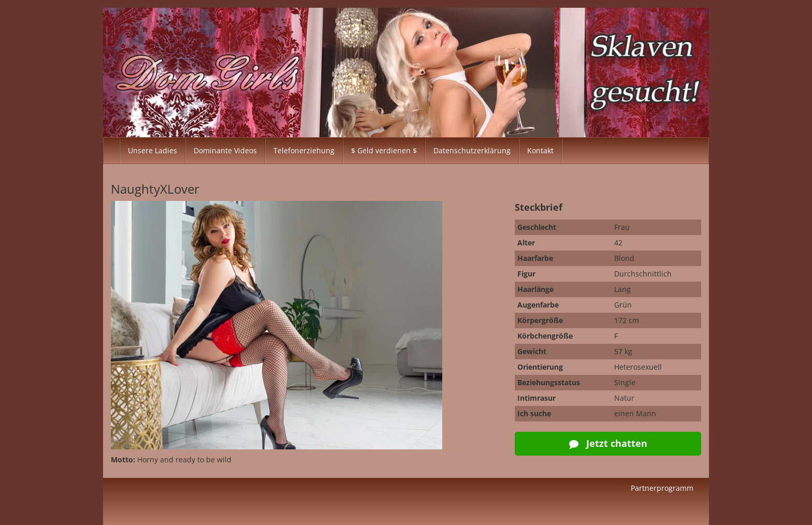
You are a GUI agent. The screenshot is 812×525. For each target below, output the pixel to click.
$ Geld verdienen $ (384, 150)
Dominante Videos (225, 150)
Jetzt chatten (608, 443)
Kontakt (540, 150)
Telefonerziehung (304, 150)
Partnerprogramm (662, 488)
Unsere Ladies (153, 150)
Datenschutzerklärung (472, 150)
